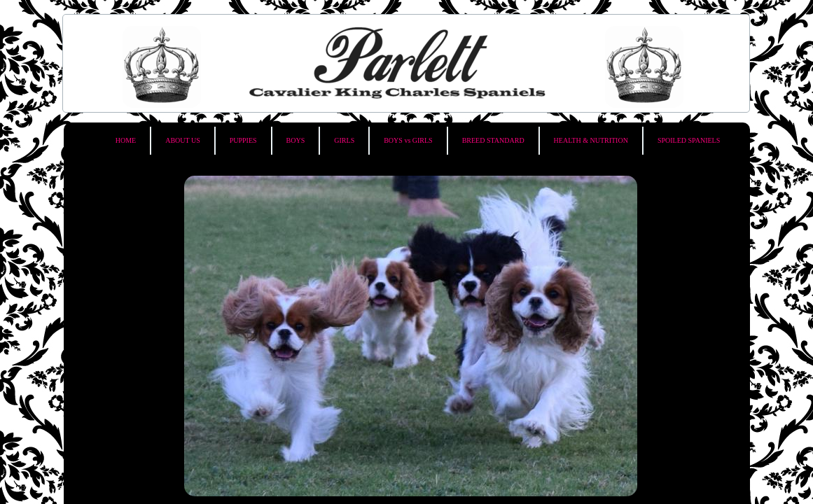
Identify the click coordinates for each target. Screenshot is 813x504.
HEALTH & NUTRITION (591, 140)
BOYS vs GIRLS (408, 140)
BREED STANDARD (493, 140)
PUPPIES (243, 140)
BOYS (296, 140)
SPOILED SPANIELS (689, 140)
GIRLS (344, 140)
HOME (126, 140)
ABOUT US (183, 140)
